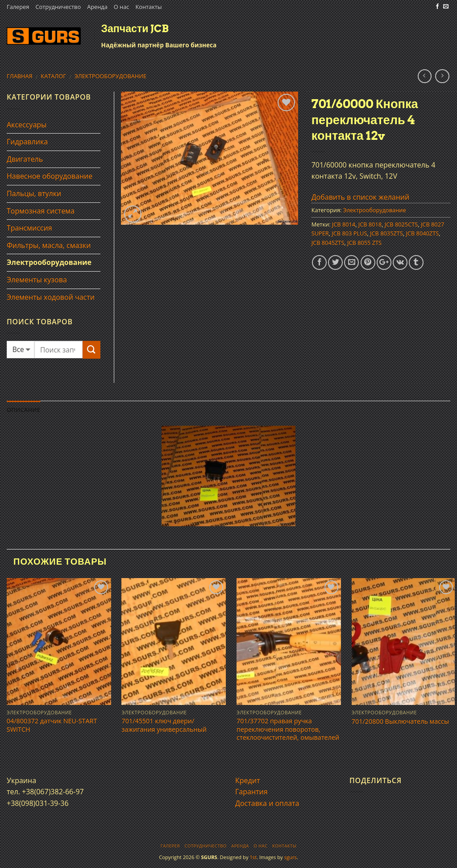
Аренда (97, 7)
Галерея (18, 7)
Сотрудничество (58, 7)
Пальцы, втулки (34, 193)
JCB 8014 (344, 224)
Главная (20, 76)
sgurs (291, 857)
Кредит (247, 780)
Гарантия (251, 792)
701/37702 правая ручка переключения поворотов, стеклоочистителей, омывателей (288, 729)
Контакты (148, 7)
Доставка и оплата (267, 803)
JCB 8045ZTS (328, 243)
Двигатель (25, 159)
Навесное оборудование (50, 176)
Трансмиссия (29, 228)
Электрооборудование (110, 76)
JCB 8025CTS (401, 224)
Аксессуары (27, 125)
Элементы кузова (37, 280)
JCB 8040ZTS (422, 233)
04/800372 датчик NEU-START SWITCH (52, 725)
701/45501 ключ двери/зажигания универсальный (164, 725)
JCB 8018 (370, 224)
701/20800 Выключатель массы (400, 721)
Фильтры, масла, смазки (49, 245)
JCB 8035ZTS (386, 233)
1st (253, 857)
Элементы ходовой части (51, 297)
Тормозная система (41, 211)
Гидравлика (27, 142)
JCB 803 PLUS (349, 233)
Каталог (53, 76)
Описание (23, 410)
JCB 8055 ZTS (364, 243)
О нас (122, 7)
